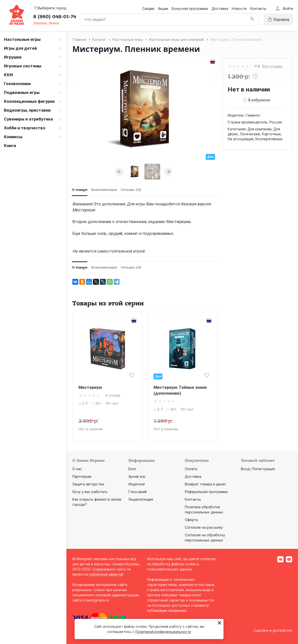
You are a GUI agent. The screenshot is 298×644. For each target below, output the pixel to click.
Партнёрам (82, 476)
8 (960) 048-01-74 (55, 17)
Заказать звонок (46, 23)
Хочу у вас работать (90, 492)
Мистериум (84, 210)
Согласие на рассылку (204, 527)
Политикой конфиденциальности (163, 632)
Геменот (253, 115)
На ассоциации (241, 139)
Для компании (259, 129)
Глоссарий (138, 492)
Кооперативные (269, 139)
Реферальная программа (206, 492)
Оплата (191, 469)
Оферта (191, 520)
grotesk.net (282, 630)
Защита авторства (88, 484)
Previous (119, 172)
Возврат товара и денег (205, 484)
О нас (77, 469)
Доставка (220, 8)
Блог (132, 469)
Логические (250, 134)
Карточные (272, 134)
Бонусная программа (190, 8)
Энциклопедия (141, 499)
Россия (276, 122)
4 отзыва (113, 395)
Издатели (137, 484)
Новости (239, 8)
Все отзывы (272, 67)
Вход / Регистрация (258, 469)
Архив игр (137, 476)
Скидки (148, 8)
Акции (163, 8)
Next (168, 172)
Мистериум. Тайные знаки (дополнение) (180, 390)
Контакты (258, 8)
